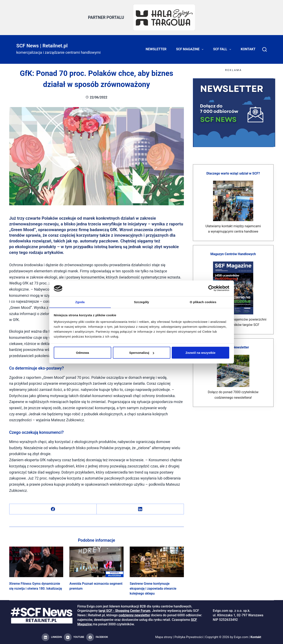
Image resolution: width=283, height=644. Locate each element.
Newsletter (156, 49)
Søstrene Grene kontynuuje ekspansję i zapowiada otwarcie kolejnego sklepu (153, 588)
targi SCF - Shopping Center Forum (124, 611)
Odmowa (82, 353)
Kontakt (248, 49)
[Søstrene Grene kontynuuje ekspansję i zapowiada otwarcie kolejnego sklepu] (157, 562)
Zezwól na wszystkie (201, 353)
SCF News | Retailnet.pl (42, 46)
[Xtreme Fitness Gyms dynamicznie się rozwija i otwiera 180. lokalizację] (36, 562)
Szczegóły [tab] (141, 302)
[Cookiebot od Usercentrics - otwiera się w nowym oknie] (211, 288)
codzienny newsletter (134, 615)
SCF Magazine (191, 49)
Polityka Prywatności (189, 637)
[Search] (265, 49)
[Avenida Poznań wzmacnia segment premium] (96, 562)
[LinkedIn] (140, 509)
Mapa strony (164, 637)
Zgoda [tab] (80, 302)
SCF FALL (223, 49)
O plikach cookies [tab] (203, 302)
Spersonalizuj (142, 353)
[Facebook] (53, 509)
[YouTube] (74, 637)
